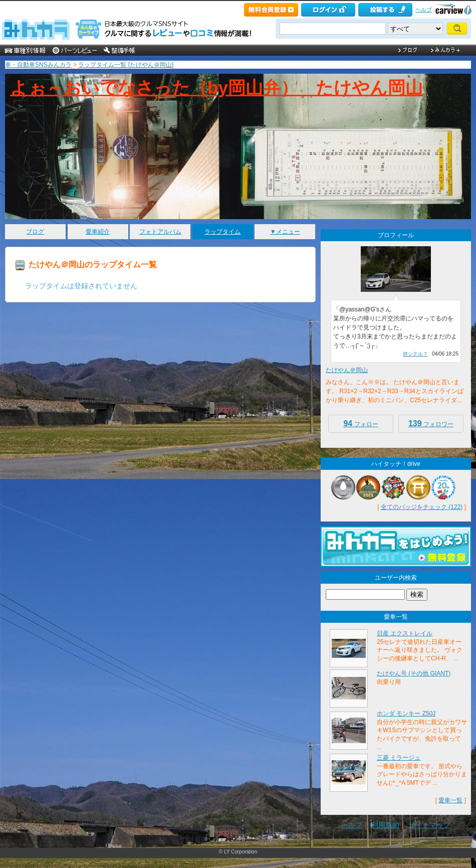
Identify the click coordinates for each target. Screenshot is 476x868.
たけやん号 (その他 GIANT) (414, 673)
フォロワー (431, 423)
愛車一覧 (450, 800)
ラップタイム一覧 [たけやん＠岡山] (126, 65)
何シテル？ (415, 354)
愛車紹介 (98, 232)
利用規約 (385, 825)
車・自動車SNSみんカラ (38, 65)
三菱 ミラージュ (399, 758)
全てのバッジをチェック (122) (422, 507)
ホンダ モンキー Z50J (406, 714)
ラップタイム (222, 232)
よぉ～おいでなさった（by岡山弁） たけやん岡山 (216, 88)
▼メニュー (285, 232)
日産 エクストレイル (405, 633)
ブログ (35, 232)
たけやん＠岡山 (347, 370)
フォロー (361, 423)
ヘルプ (424, 10)
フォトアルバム (160, 232)
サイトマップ (429, 825)
